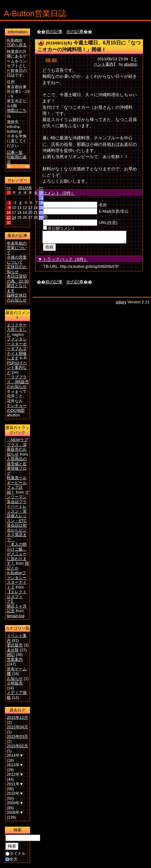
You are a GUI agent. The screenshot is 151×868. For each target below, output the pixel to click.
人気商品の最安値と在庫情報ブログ (17, 466)
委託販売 (15, 645)
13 (30, 208)
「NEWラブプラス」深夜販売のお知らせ (17, 447)
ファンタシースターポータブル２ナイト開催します (17, 349)
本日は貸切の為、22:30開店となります (18, 283)
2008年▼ (15, 812)
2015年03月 (17, 736)
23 (9, 218)
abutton (131, 64)
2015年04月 (17, 727)
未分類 (13, 650)
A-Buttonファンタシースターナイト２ (17, 580)
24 (14, 218)
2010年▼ (15, 793)
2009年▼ (15, 803)
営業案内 (15, 660)
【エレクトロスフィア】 (17, 597)
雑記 (11, 655)
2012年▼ (15, 774)
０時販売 (15, 683)
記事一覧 (15, 152)
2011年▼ (15, 784)
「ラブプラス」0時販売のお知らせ (18, 382)
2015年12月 (17, 717)
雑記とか (18, 566)
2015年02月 (17, 746)
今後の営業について (17, 260)
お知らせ (15, 678)
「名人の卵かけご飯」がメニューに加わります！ (17, 554)
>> (41, 188)
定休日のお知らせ (17, 269)
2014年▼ (15, 755)
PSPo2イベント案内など (17, 368)
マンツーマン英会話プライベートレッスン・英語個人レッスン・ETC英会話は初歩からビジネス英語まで (18, 516)
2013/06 (25, 188)
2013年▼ (15, 765)
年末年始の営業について (17, 248)
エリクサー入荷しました (17, 330)
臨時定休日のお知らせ (17, 298)
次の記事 (75, 32)
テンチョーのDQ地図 (17, 408)
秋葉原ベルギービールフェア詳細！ (17, 485)
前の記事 (54, 32)
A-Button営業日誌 (35, 13)
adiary (121, 304)
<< (9, 188)
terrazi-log (15, 616)
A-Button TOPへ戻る (17, 42)
